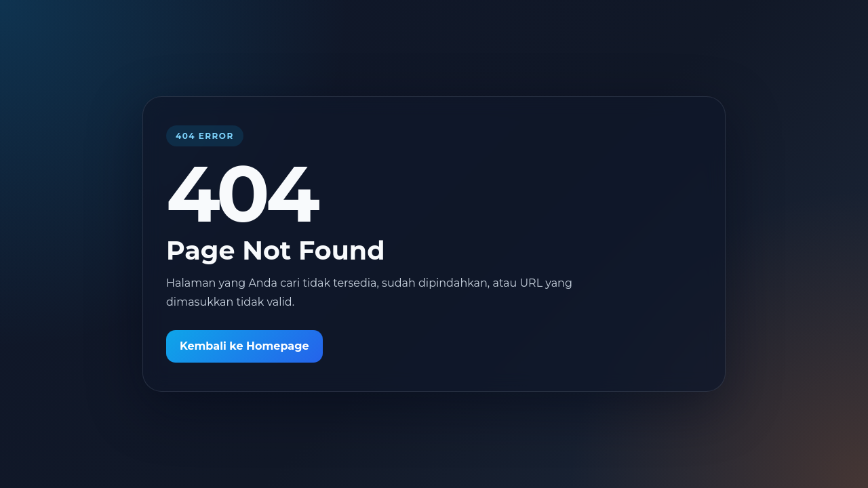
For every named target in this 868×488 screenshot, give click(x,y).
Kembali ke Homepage (244, 346)
